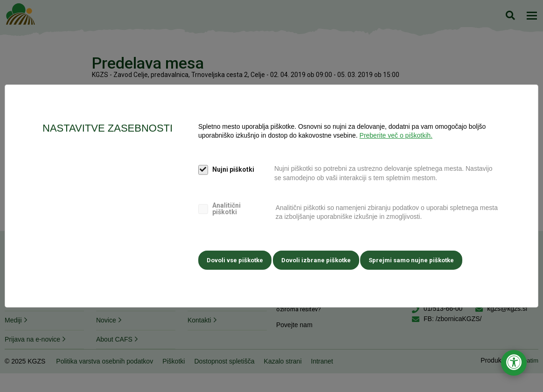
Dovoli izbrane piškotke (319, 259)
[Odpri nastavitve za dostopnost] (514, 363)
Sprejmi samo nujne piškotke (418, 259)
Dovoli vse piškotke (235, 259)
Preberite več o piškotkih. (396, 137)
